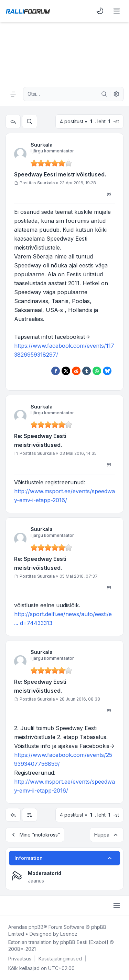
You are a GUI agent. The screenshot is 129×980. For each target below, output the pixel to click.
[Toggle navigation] (117, 11)
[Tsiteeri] (109, 194)
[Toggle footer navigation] (117, 906)
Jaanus (36, 881)
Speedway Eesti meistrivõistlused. (60, 174)
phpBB (36, 927)
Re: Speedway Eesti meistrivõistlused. (40, 440)
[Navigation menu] (13, 94)
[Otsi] (104, 94)
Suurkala (42, 145)
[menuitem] (100, 11)
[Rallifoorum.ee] (28, 11)
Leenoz (69, 934)
